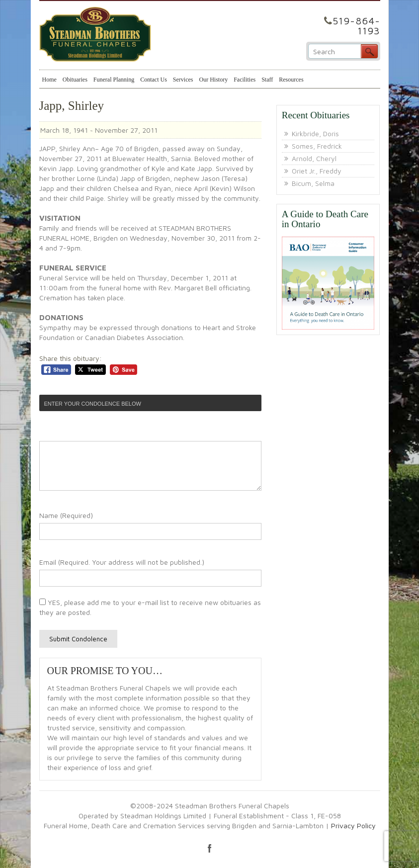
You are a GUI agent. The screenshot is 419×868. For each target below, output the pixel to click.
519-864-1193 (356, 26)
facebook (210, 848)
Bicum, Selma (313, 183)
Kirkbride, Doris (315, 133)
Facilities (245, 80)
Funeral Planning (114, 80)
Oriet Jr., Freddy (317, 171)
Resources (291, 80)
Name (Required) (66, 515)
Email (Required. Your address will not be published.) (122, 562)
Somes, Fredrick (317, 146)
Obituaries (75, 80)
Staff (267, 80)
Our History (213, 80)
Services (183, 80)
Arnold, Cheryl (314, 158)
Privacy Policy (353, 825)
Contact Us (154, 80)
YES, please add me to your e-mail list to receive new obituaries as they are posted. (150, 607)
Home (49, 80)
